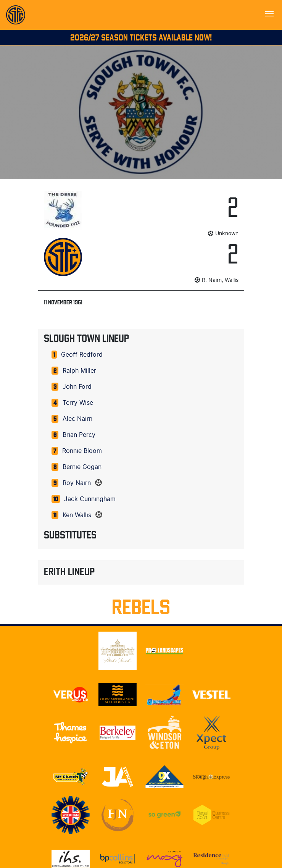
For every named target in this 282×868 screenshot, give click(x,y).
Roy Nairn (77, 483)
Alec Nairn (77, 419)
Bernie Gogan (82, 467)
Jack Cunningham (90, 499)
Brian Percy (79, 435)
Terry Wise (78, 403)
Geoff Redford (82, 355)
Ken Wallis (77, 515)
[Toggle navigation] (269, 13)
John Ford (77, 387)
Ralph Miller (79, 371)
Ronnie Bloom (82, 451)
